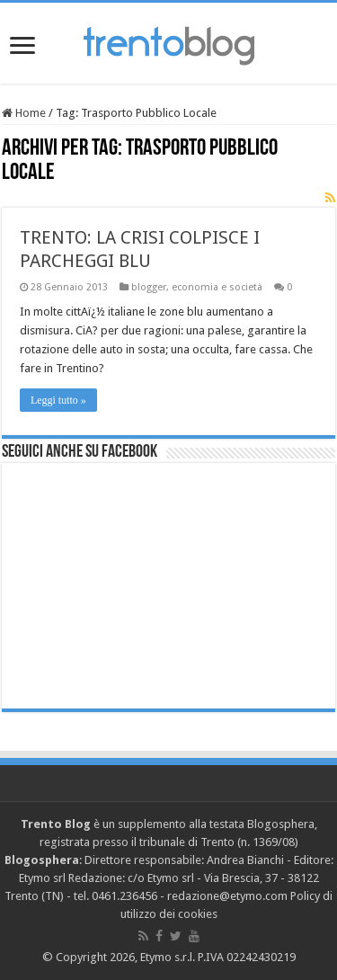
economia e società (217, 287)
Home (24, 113)
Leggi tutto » (58, 400)
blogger (149, 287)
